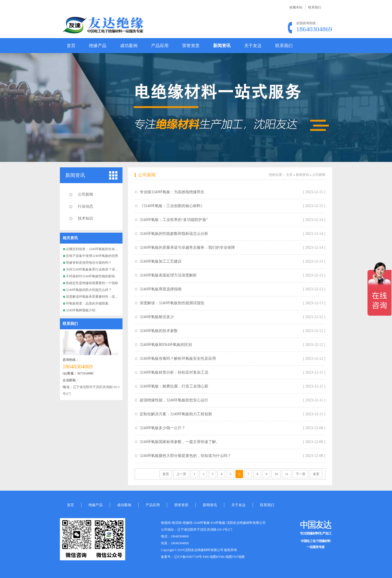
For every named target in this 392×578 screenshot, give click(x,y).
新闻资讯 (222, 46)
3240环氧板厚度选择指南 (161, 289)
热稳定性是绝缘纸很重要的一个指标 (92, 283)
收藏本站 (296, 7)
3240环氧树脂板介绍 (81, 310)
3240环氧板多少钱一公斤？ (163, 428)
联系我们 (315, 7)
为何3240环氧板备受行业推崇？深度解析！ (97, 269)
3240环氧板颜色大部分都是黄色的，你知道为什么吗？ (185, 456)
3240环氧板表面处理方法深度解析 (168, 275)
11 (287, 474)
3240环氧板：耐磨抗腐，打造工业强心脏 (174, 386)
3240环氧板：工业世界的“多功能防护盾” (174, 220)
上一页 (181, 474)
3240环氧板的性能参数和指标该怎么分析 (174, 234)
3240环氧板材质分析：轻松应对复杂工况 (174, 372)
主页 (289, 175)
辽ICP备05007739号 (188, 557)
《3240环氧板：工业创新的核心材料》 (172, 206)
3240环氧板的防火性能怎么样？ (89, 290)
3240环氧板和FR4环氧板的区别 (166, 345)
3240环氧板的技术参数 (159, 331)
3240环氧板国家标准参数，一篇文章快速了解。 (180, 442)
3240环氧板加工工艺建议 (161, 261)
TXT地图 (238, 557)
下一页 (301, 474)
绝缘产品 (98, 46)
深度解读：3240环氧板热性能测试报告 (172, 303)
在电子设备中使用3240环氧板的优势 (92, 256)
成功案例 (129, 46)
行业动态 (85, 206)
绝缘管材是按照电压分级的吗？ (89, 263)
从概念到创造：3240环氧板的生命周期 (94, 249)
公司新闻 (85, 194)
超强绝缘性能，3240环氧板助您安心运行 (174, 400)
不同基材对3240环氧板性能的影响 (90, 276)
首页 (71, 46)
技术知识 (85, 218)
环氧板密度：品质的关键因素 (87, 303)
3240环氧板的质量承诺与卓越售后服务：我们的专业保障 (187, 248)
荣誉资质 (191, 46)
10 (276, 474)
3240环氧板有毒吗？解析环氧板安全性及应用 (178, 359)
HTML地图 (224, 557)
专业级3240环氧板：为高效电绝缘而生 (172, 192)
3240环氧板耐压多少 (157, 317)
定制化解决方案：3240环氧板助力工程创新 (176, 414)
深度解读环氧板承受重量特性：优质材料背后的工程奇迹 (107, 297)
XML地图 (209, 557)
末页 (316, 474)
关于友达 (253, 46)
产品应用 (160, 46)
